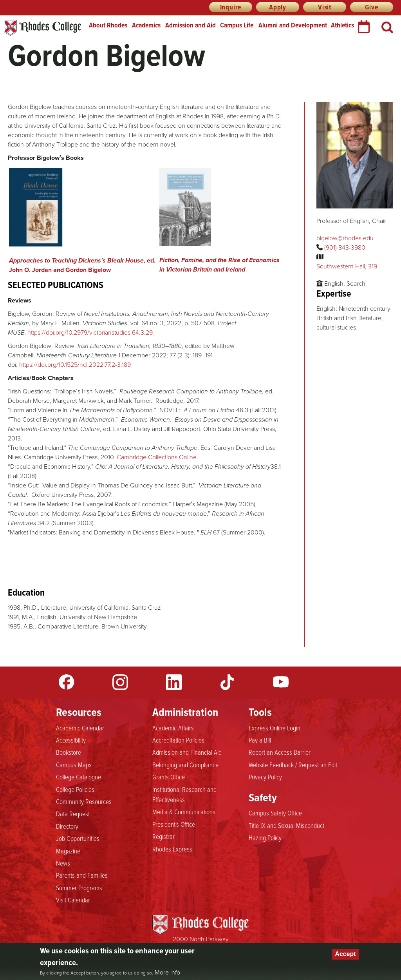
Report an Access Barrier (280, 752)
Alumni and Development (293, 25)
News (63, 863)
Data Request (73, 813)
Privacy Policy (265, 777)
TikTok (227, 682)
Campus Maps (74, 764)
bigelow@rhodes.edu (345, 238)
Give (371, 7)
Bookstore (69, 752)
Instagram (120, 682)
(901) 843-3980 (345, 247)
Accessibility (71, 740)
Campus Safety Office (275, 813)
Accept (345, 954)
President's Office (174, 824)
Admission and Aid (191, 25)
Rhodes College (42, 28)
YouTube (281, 682)
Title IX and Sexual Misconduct (286, 825)
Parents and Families (82, 875)
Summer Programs (79, 888)
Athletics (342, 25)
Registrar (163, 836)
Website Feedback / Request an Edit (293, 764)
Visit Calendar (73, 900)
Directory (67, 826)
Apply (278, 7)
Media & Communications (184, 812)
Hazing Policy (265, 837)
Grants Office (169, 777)
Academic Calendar (80, 728)
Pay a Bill (260, 740)
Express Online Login (275, 728)
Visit (325, 7)
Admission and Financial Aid (187, 752)
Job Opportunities (78, 838)
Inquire (231, 7)
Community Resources (84, 801)
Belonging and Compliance (185, 764)
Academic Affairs (173, 728)
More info (167, 973)
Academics (146, 25)
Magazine (68, 851)
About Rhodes (108, 25)
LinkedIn (174, 682)
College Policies (75, 789)
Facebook (67, 682)
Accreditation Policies (178, 740)
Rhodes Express (172, 849)
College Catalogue (79, 777)
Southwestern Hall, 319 (347, 266)
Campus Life (237, 25)
